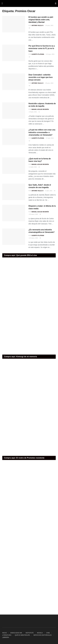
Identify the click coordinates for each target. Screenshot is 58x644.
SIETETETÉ (30, 633)
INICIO (5, 633)
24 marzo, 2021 (33, 238)
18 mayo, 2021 (50, 54)
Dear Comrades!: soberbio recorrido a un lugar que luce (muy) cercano (41, 77)
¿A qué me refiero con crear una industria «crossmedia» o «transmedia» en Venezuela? (42, 132)
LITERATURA (7, 635)
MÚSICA (40, 633)
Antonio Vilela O (37, 25)
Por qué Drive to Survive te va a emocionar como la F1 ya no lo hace (42, 48)
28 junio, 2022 (49, 83)
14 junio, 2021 (49, 25)
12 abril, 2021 (33, 167)
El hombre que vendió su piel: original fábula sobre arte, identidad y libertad (41, 20)
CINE (48, 633)
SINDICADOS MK (16, 633)
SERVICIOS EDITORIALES (43, 635)
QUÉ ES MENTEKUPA (22, 635)
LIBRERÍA (6, 637)
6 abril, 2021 (49, 191)
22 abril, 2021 (50, 138)
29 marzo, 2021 (33, 214)
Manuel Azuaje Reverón (40, 109)
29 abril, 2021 (33, 112)
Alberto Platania (38, 54)
